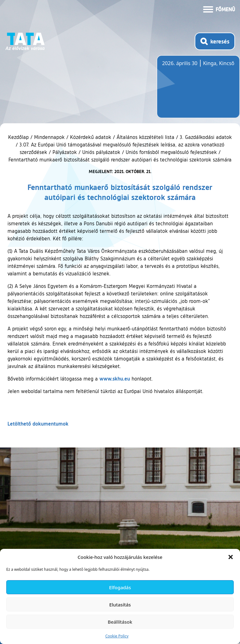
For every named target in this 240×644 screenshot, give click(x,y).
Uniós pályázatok (101, 152)
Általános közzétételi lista (145, 137)
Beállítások (120, 622)
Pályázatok (65, 152)
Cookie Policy (117, 636)
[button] (231, 557)
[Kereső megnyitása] (215, 41)
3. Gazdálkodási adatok (206, 137)
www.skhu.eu (115, 378)
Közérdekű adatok (91, 137)
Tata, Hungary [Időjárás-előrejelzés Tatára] (197, 90)
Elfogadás (120, 587)
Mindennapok (49, 137)
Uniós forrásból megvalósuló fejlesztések (171, 152)
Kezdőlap (19, 137)
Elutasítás (120, 605)
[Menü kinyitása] (219, 9)
